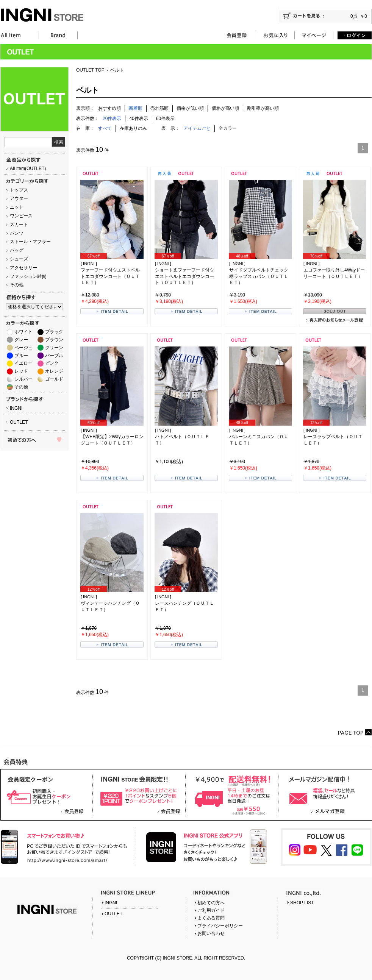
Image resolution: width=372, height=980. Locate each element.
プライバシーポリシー (220, 926)
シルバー (23, 379)
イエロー (23, 363)
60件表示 (165, 119)
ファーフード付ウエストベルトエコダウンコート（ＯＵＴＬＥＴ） (110, 276)
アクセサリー (23, 268)
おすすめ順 (109, 108)
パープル (54, 356)
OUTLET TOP (90, 70)
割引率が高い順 (263, 108)
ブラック (54, 332)
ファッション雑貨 (28, 276)
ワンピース (21, 216)
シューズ (19, 259)
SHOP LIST (302, 903)
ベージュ (23, 348)
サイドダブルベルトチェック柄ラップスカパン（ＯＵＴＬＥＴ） (259, 276)
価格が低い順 (190, 108)
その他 (17, 285)
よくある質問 (211, 918)
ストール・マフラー (30, 242)
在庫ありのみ (133, 128)
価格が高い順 (225, 108)
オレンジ (54, 371)
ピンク (52, 363)
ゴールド (54, 379)
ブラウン (54, 340)
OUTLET (19, 422)
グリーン (54, 348)
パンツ (17, 233)
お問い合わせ (211, 933)
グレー (21, 340)
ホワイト (23, 332)
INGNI (16, 408)
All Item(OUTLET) (28, 169)
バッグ (17, 250)
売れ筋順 (159, 108)
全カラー (228, 128)
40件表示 (138, 119)
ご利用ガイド (211, 910)
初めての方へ (211, 903)
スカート (19, 225)
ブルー (21, 356)
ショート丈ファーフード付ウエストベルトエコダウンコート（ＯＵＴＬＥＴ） (184, 276)
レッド (21, 371)
